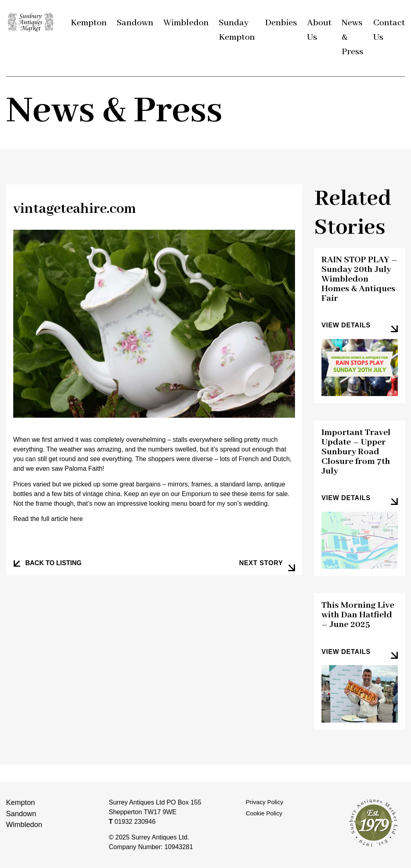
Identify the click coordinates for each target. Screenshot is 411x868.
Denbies (281, 23)
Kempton (89, 23)
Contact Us (389, 30)
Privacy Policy (264, 802)
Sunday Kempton (237, 30)
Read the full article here (48, 519)
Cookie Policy (264, 813)
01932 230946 (132, 822)
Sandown (135, 23)
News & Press (352, 37)
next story (261, 563)
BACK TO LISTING (53, 563)
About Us (319, 30)
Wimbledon (186, 23)
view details (346, 325)
